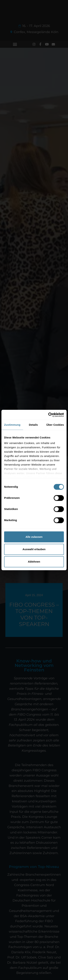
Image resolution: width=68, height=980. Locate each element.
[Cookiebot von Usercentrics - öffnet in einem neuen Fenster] (49, 415)
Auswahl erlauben (34, 549)
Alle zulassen (34, 537)
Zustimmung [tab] (12, 425)
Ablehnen (34, 562)
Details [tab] (33, 425)
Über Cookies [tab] (55, 425)
